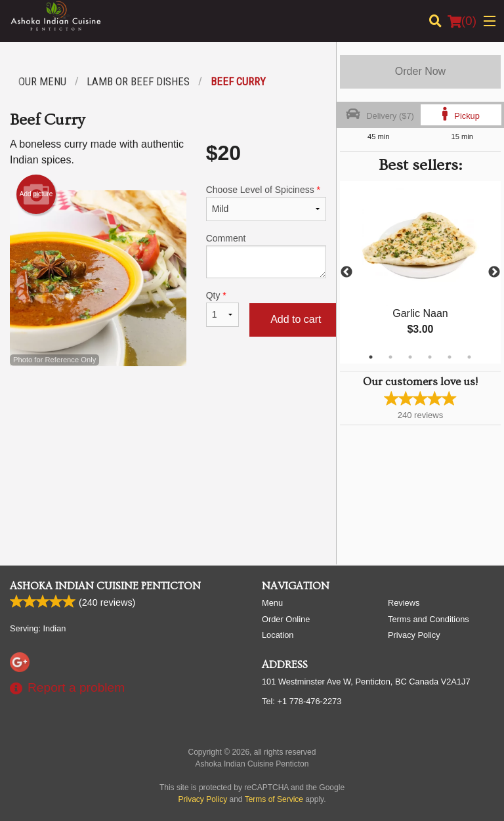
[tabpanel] (420, 272)
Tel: (302, 701)
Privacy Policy (414, 635)
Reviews (404, 603)
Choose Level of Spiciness (266, 203)
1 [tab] (371, 357)
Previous (346, 272)
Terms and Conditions (429, 619)
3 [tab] (410, 357)
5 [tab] (450, 357)
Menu (272, 603)
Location (278, 635)
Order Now (420, 71)
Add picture (36, 194)
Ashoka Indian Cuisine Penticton (105, 586)
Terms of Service (274, 799)
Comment (266, 256)
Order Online (286, 619)
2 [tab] (390, 357)
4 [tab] (430, 357)
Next (494, 272)
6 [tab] (469, 357)
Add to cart (296, 319)
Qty (222, 308)
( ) (462, 21)
